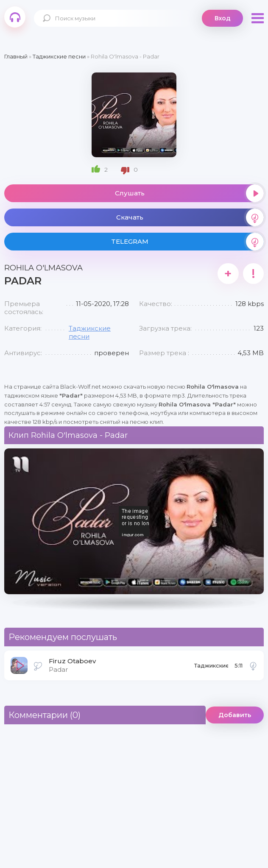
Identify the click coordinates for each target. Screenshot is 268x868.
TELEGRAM (187, 242)
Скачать (190, 217)
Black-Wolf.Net (15, 17)
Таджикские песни (211, 668)
